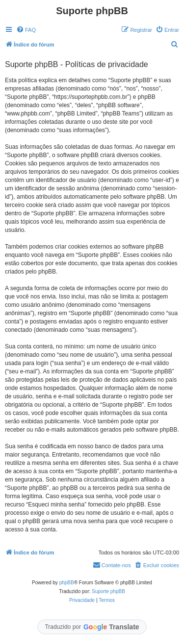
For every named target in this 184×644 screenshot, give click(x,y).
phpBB (67, 583)
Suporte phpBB (108, 591)
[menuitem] (26, 30)
